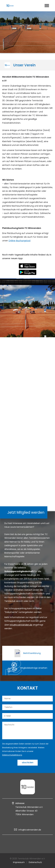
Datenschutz (35, 862)
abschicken (28, 763)
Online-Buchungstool (19, 241)
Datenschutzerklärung (12, 755)
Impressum (19, 862)
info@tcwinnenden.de (30, 830)
